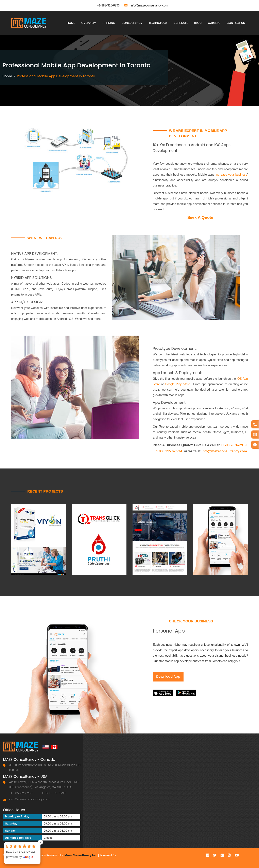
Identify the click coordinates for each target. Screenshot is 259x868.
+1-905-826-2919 (234, 445)
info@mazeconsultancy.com (146, 5)
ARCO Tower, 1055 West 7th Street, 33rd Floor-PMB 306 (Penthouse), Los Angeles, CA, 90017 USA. (44, 785)
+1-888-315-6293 (105, 5)
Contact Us (236, 23)
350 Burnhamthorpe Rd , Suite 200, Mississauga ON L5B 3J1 (45, 768)
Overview (89, 23)
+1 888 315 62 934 (168, 451)
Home (71, 23)
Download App (168, 677)
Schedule (181, 23)
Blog (198, 23)
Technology (158, 23)
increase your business (231, 174)
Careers (214, 23)
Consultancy (132, 23)
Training (109, 23)
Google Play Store (177, 384)
